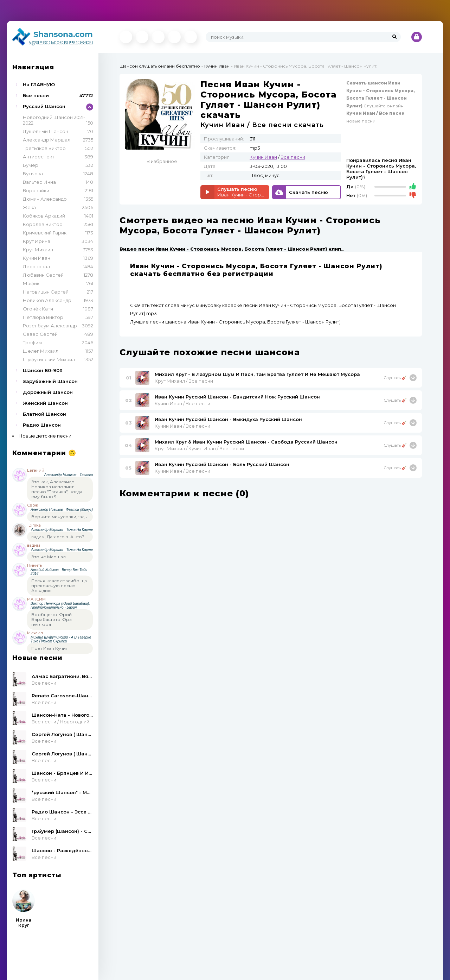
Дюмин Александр (45, 199)
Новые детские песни (45, 436)
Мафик (31, 283)
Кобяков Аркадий (44, 216)
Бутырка (33, 174)
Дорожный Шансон (48, 392)
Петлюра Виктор (43, 317)
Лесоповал (36, 266)
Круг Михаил (38, 250)
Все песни (36, 95)
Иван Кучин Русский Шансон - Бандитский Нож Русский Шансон (237, 397)
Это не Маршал (49, 557)
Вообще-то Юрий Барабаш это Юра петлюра (52, 619)
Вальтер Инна (39, 182)
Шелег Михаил (41, 351)
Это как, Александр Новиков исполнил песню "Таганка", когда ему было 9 (57, 489)
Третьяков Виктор (44, 148)
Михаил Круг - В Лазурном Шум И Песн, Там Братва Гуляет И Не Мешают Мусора (257, 374)
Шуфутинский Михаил (49, 359)
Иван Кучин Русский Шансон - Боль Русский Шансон (222, 464)
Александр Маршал (47, 140)
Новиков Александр (47, 300)
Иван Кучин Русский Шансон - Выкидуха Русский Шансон (228, 419)
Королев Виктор (43, 224)
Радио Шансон (42, 425)
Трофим (32, 343)
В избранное (162, 161)
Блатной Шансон (44, 414)
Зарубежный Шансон (50, 381)
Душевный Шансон (46, 131)
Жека (29, 207)
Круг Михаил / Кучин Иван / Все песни (199, 448)
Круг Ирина (37, 241)
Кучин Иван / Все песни (182, 403)
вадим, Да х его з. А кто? (58, 537)
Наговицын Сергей (46, 292)
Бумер (31, 165)
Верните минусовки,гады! (60, 517)
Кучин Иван (37, 258)
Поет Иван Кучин (50, 648)
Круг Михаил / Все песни (184, 381)
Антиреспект (39, 157)
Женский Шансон (45, 403)
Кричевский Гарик (45, 233)
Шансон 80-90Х (43, 370)
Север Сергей (40, 334)
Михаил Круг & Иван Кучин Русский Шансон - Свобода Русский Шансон (246, 442)
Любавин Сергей (43, 275)
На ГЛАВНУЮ (39, 84)
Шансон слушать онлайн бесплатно (160, 66)
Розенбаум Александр (50, 326)
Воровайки (36, 190)
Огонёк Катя (38, 309)
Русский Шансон (44, 106)
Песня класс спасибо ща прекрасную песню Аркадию (59, 586)
